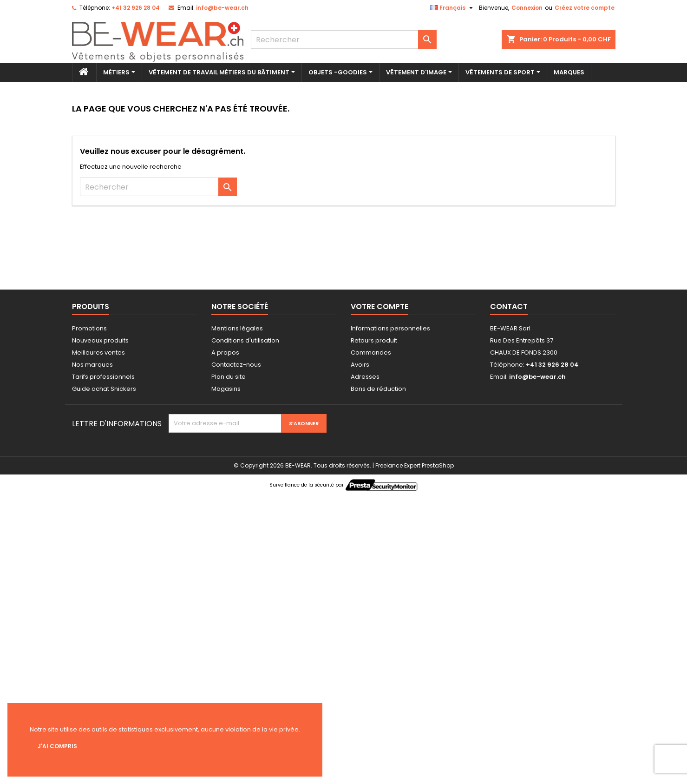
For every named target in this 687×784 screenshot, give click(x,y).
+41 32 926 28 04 (136, 8)
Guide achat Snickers (104, 389)
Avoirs (360, 365)
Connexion (527, 8)
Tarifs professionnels (103, 377)
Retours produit (374, 340)
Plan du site (229, 377)
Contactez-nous (236, 365)
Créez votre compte (585, 8)
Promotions (89, 328)
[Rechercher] (344, 40)
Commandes (371, 352)
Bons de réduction (378, 389)
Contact (509, 306)
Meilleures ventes (98, 352)
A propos (225, 352)
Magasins (226, 389)
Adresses (365, 377)
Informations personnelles (390, 328)
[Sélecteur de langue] (453, 8)
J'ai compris (57, 746)
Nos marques (92, 365)
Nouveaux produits (100, 340)
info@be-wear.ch (222, 8)
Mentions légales (237, 328)
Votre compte (379, 306)
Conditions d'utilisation (245, 340)
